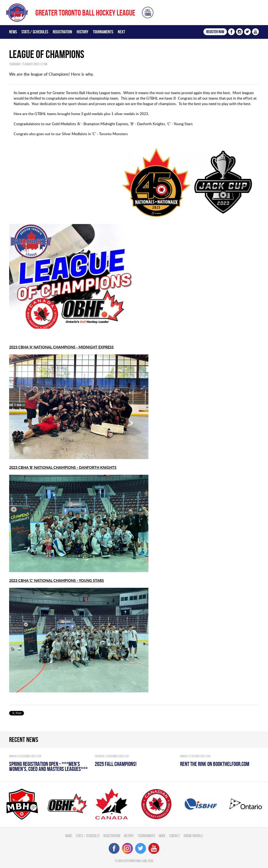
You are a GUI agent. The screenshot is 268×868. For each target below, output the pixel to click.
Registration (62, 32)
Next (121, 32)
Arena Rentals (193, 836)
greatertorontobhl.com (132, 861)
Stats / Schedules (35, 32)
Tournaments (103, 32)
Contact (175, 836)
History (83, 32)
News (13, 32)
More (162, 836)
